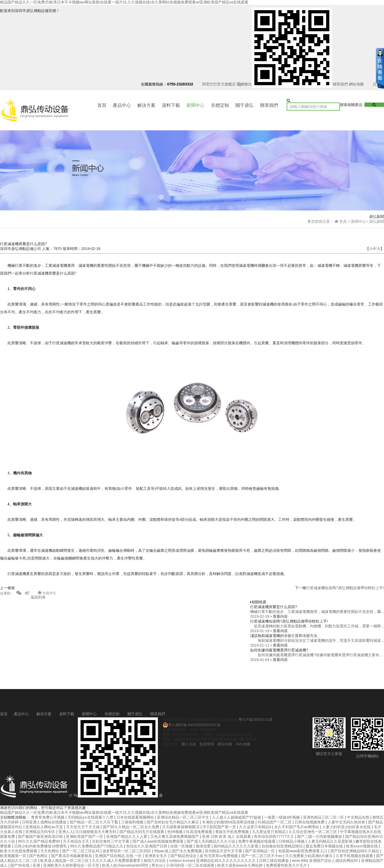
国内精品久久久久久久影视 (237, 846)
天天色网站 (50, 851)
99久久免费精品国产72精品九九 (97, 846)
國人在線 (189, 744)
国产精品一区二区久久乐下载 (94, 822)
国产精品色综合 (184, 856)
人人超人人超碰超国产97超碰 (237, 817)
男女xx (158, 865)
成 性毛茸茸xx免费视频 (219, 856)
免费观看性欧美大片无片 (287, 865)
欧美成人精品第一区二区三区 (65, 861)
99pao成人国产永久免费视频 (179, 851)
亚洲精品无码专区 (41, 832)
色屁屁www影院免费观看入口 (303, 851)
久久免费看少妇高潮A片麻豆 (309, 856)
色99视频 (175, 832)
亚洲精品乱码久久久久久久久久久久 (226, 861)
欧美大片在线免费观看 (19, 851)
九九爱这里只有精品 (269, 832)
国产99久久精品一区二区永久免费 (131, 827)
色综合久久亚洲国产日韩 (147, 846)
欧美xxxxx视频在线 (363, 846)
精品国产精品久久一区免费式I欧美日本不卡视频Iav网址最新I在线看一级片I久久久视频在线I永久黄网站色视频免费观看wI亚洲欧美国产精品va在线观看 (124, 2)
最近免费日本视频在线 (325, 846)
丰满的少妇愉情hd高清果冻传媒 (229, 822)
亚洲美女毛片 (157, 856)
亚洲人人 (66, 832)
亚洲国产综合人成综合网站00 (334, 861)
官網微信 (284, 84)
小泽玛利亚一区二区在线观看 (191, 865)
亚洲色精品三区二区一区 (324, 817)
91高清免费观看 (199, 832)
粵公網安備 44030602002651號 (192, 725)
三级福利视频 (133, 822)
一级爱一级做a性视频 (282, 817)
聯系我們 (340, 84)
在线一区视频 (182, 846)
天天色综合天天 (77, 841)
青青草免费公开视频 (48, 817)
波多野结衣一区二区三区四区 (127, 851)
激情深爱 (204, 846)
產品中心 (122, 105)
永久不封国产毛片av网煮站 (297, 827)
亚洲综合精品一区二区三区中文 (183, 817)
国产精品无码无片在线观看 (142, 832)
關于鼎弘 (245, 105)
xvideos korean (182, 861)
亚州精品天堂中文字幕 (224, 851)
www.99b (299, 861)
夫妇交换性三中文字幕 (111, 841)
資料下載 (171, 105)
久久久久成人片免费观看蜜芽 (117, 861)
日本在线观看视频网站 (136, 817)
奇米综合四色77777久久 (275, 836)
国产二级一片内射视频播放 (320, 836)
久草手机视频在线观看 (355, 856)
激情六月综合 (155, 861)
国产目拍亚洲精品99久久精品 (355, 851)
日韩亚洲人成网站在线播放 (45, 822)
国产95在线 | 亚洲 (26, 865)
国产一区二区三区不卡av (262, 856)
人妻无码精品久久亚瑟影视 (331, 841)
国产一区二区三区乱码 (81, 851)
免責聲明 (207, 744)
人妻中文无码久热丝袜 (347, 822)
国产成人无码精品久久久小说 (211, 841)
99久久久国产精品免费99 (39, 841)
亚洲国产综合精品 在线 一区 (119, 856)
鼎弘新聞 (377, 221)
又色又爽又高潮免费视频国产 (175, 836)
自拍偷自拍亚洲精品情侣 (283, 846)
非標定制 (220, 105)
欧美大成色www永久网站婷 (241, 865)
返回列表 (38, 597)
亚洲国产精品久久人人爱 (127, 836)
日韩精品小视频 (292, 841)
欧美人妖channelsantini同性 (126, 865)
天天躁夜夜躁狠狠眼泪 (181, 827)
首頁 (102, 105)
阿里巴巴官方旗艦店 (219, 84)
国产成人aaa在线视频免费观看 (159, 841)
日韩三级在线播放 (274, 861)
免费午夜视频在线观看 (257, 841)
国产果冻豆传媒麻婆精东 (72, 856)
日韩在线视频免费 (310, 822)
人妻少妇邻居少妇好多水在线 (347, 827)
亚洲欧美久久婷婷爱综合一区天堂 (72, 865)
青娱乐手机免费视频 (233, 832)
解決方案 (146, 105)
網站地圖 (356, 84)
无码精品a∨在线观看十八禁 (91, 817)
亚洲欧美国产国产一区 (85, 836)
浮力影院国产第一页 (220, 827)
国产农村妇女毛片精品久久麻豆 (173, 822)
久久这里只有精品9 (256, 827)
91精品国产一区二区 (275, 822)
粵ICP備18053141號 (255, 720)
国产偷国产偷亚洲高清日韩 (41, 836)
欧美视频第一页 (14, 856)
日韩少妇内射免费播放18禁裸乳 (41, 846)
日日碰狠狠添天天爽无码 (96, 832)
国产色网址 (39, 856)
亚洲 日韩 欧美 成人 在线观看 (227, 836)
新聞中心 (195, 105)
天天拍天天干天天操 (83, 827)
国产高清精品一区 (261, 851)
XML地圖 (243, 744)
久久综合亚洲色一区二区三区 (313, 832)
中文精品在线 (359, 817)
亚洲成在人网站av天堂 (45, 827)
